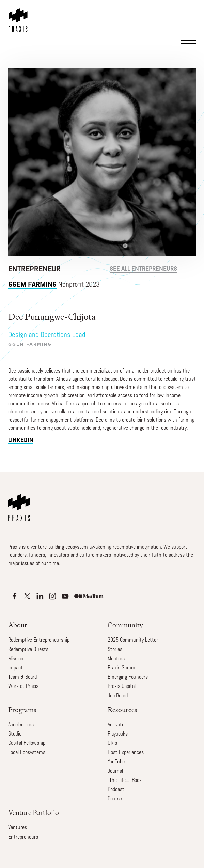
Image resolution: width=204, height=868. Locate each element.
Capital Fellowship (27, 743)
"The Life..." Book (125, 780)
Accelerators (21, 725)
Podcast (116, 790)
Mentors (116, 659)
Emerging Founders (128, 677)
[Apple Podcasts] (14, 596)
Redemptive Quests (28, 650)
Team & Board (22, 677)
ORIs (112, 743)
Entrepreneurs (23, 837)
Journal (115, 771)
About (18, 625)
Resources (122, 710)
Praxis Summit (123, 668)
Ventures (18, 828)
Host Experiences (126, 753)
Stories (115, 650)
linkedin (21, 440)
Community (125, 625)
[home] (19, 16)
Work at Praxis (23, 686)
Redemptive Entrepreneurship (39, 640)
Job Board (118, 696)
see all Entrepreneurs (143, 269)
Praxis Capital (122, 686)
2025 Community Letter (133, 640)
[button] (190, 29)
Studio (15, 734)
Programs (22, 710)
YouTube (116, 762)
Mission (16, 659)
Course (115, 799)
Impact (15, 668)
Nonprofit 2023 (54, 285)
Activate (116, 725)
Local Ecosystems (27, 753)
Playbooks (118, 734)
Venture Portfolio (34, 813)
